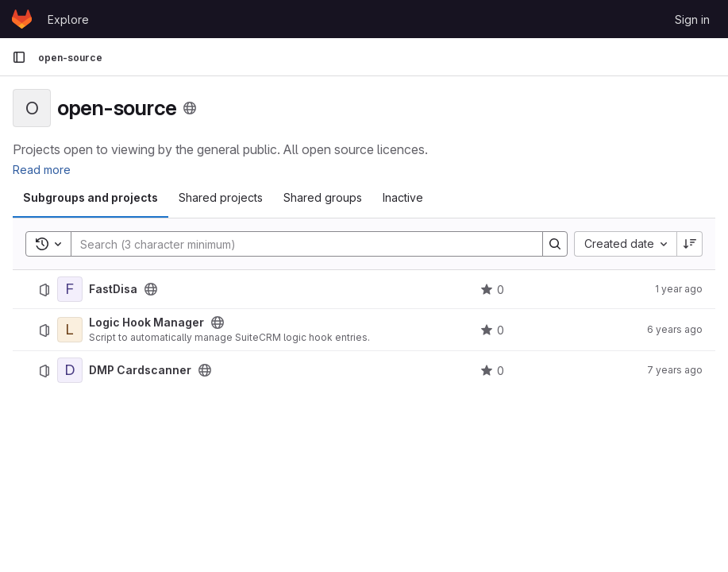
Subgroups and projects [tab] (91, 197)
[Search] (299, 244)
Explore (68, 19)
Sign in (692, 19)
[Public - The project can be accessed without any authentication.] (151, 289)
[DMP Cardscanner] (70, 370)
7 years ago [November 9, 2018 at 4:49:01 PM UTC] (675, 370)
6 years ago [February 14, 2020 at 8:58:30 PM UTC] (675, 329)
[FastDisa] (70, 289)
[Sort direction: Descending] (690, 244)
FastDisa (113, 289)
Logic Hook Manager (146, 323)
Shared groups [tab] (323, 197)
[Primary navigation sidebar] (19, 57)
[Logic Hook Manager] (70, 330)
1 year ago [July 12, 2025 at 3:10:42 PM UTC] (679, 289)
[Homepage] (22, 19)
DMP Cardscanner (140, 370)
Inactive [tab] (403, 197)
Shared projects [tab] (221, 197)
